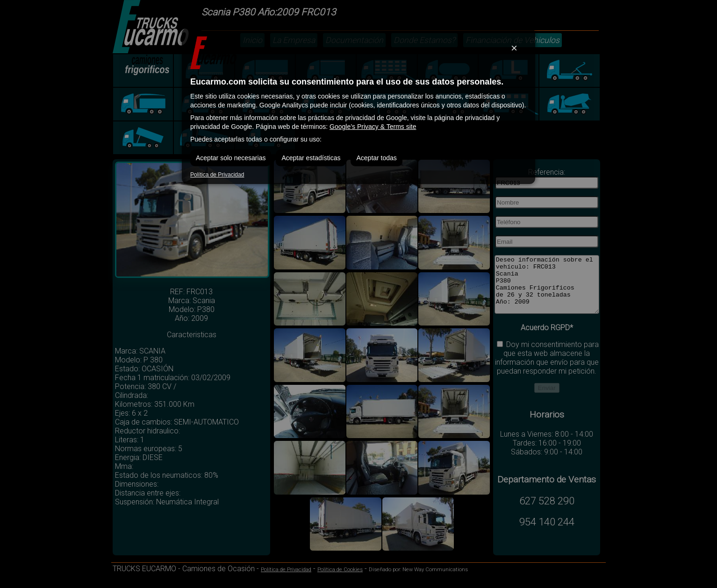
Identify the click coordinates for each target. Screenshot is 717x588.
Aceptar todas (376, 158)
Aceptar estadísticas (311, 158)
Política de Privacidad (217, 175)
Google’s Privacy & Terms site (373, 127)
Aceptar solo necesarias (231, 158)
